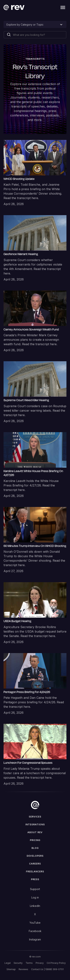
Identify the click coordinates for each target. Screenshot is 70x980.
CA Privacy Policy (56, 963)
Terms (29, 963)
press (35, 879)
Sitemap (11, 969)
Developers (35, 856)
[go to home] (35, 805)
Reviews (23, 969)
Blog (35, 848)
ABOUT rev (35, 832)
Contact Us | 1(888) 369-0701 (47, 969)
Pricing (35, 840)
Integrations (35, 824)
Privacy (40, 963)
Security (18, 963)
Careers (35, 864)
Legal (8, 963)
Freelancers (35, 871)
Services (35, 817)
